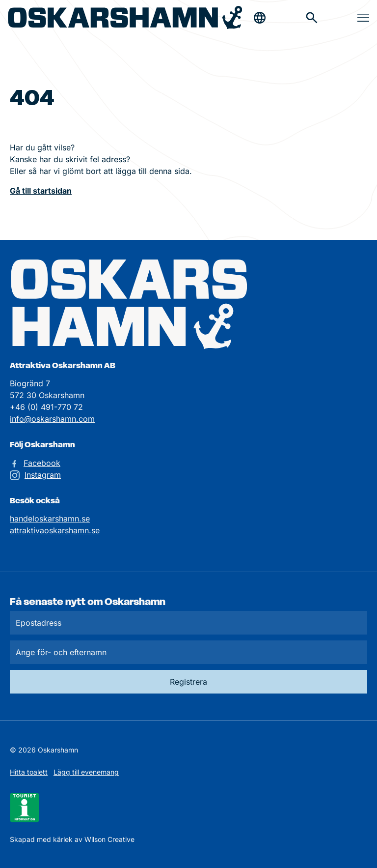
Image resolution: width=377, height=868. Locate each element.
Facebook (42, 463)
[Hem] (125, 17)
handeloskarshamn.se (50, 519)
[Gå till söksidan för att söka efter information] (312, 18)
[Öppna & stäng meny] (363, 18)
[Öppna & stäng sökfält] (260, 18)
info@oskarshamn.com (52, 419)
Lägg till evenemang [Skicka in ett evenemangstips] (86, 772)
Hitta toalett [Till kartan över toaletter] (29, 772)
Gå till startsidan (41, 191)
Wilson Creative (109, 839)
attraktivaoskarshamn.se (55, 530)
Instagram (43, 475)
